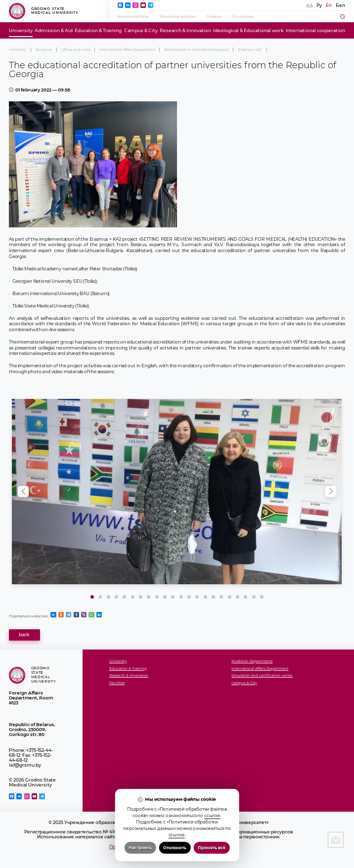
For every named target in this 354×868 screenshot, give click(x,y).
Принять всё (212, 848)
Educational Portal (133, 17)
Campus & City (141, 31)
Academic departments (252, 661)
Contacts (214, 17)
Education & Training (98, 31)
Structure (44, 50)
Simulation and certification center (262, 676)
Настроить (140, 848)
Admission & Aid (54, 31)
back (24, 635)
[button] (331, 491)
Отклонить (175, 848)
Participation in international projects (196, 50)
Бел (340, 5)
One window (243, 17)
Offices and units (76, 50)
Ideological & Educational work (248, 31)
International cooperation (315, 31)
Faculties (117, 683)
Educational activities (177, 17)
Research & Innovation (185, 31)
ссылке (212, 816)
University (21, 31)
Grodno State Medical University (44, 11)
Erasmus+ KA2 (250, 50)
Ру (319, 5)
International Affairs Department (127, 50)
